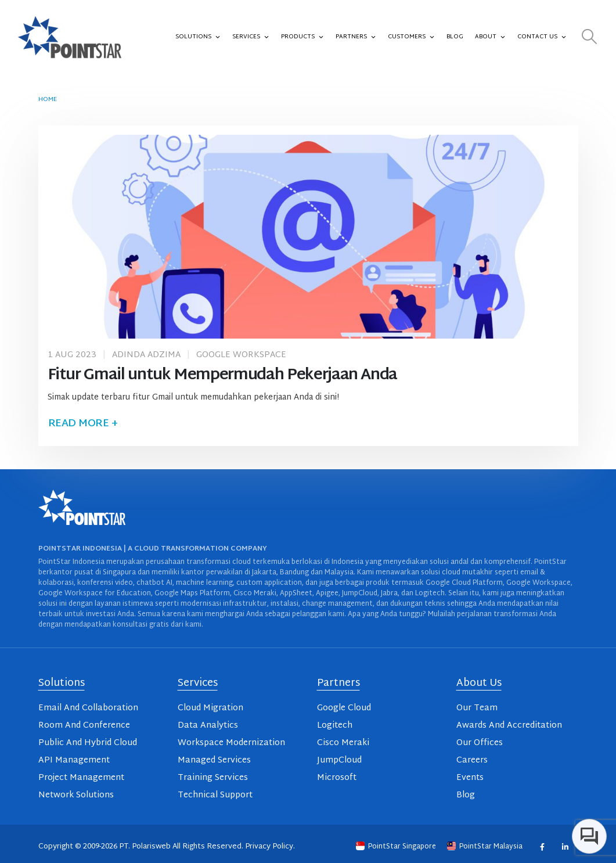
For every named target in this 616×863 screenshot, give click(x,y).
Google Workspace (241, 355)
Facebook (542, 846)
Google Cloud (344, 708)
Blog (455, 37)
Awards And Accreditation (509, 726)
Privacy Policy (269, 847)
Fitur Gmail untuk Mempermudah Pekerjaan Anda (223, 375)
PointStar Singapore (397, 847)
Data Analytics (208, 726)
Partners (356, 37)
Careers (472, 760)
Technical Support (215, 795)
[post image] (308, 237)
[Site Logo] (70, 37)
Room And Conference (84, 726)
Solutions (198, 37)
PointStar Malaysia (486, 847)
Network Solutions (76, 795)
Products (302, 37)
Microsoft (337, 778)
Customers (411, 37)
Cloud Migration (210, 708)
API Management (74, 760)
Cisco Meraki (343, 743)
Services (251, 37)
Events (470, 778)
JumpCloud (339, 760)
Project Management (81, 778)
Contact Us (542, 37)
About (490, 37)
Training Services (213, 778)
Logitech (335, 726)
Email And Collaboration (88, 708)
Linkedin (565, 846)
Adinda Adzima (146, 355)
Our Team (477, 708)
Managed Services (214, 760)
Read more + (83, 424)
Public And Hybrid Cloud (88, 743)
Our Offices (480, 743)
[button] (590, 37)
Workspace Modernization (231, 743)
